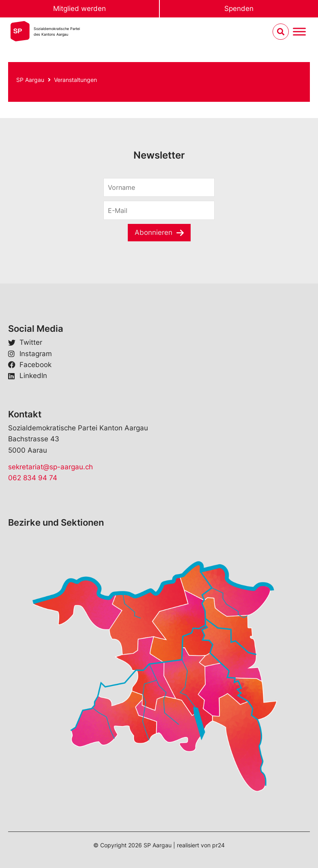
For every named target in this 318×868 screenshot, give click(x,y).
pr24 (218, 845)
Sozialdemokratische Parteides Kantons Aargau (57, 31)
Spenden (239, 9)
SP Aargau (30, 80)
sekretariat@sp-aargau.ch (50, 467)
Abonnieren (154, 232)
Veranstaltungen (75, 80)
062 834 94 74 (33, 478)
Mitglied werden (79, 9)
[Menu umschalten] (299, 32)
